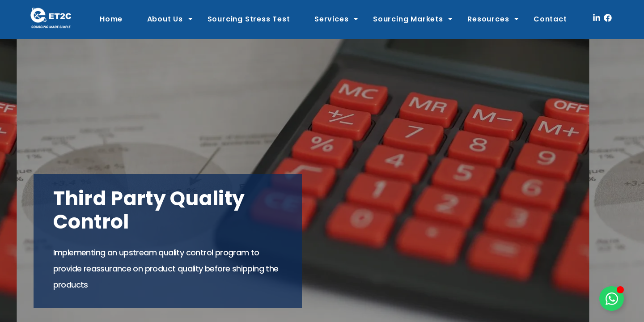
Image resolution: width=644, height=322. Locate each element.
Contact (550, 19)
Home (111, 19)
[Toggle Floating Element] (612, 299)
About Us (165, 19)
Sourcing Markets (408, 19)
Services (331, 19)
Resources (488, 19)
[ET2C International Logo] (51, 18)
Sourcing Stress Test (249, 19)
